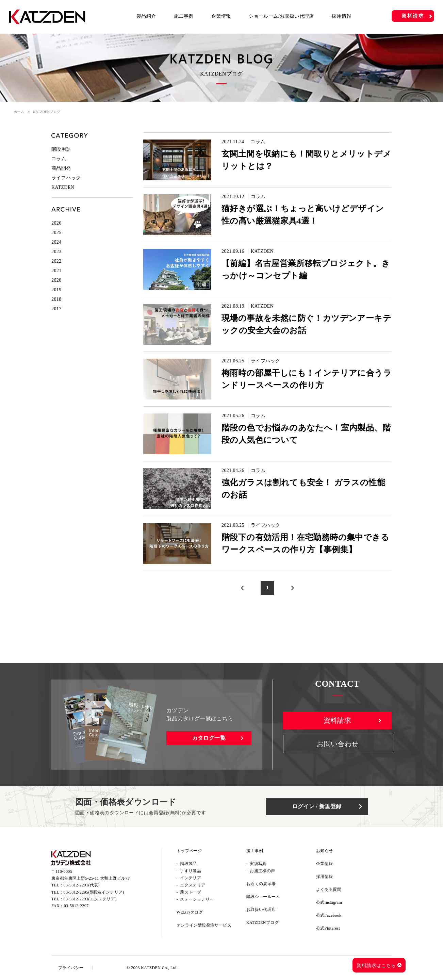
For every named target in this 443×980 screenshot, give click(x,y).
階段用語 (61, 149)
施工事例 (184, 16)
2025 (56, 233)
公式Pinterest (328, 928)
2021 (56, 271)
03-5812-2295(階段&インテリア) (94, 892)
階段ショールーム (263, 897)
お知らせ (325, 851)
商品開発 (61, 168)
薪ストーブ (191, 892)
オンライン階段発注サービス (204, 925)
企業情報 (221, 16)
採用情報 (342, 16)
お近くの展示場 (261, 884)
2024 (56, 242)
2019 (56, 290)
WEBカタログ (190, 912)
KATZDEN (262, 251)
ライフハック (265, 361)
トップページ (189, 851)
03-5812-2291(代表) (82, 885)
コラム (258, 142)
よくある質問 (329, 889)
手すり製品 (191, 871)
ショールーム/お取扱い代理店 (281, 16)
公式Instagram (329, 902)
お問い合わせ (338, 744)
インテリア (191, 878)
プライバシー (71, 968)
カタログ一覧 (209, 738)
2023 (56, 252)
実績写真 (258, 864)
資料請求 (413, 16)
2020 (56, 280)
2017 (56, 309)
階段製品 (188, 864)
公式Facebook (329, 915)
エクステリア (193, 885)
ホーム (19, 112)
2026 (56, 223)
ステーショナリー (197, 899)
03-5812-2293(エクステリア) (90, 899)
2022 (56, 261)
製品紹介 (146, 16)
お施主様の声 (262, 871)
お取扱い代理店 (261, 910)
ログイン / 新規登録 (317, 806)
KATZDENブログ (262, 922)
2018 (56, 299)
